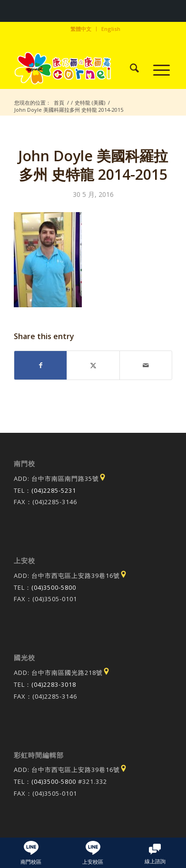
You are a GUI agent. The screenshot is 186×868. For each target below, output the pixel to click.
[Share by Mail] (146, 365)
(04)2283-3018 (54, 684)
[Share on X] (93, 365)
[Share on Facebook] (40, 365)
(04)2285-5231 (54, 490)
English (111, 29)
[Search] (130, 69)
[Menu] (157, 69)
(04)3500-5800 (54, 587)
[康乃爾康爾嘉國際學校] (77, 69)
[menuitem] (81, 29)
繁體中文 (81, 29)
